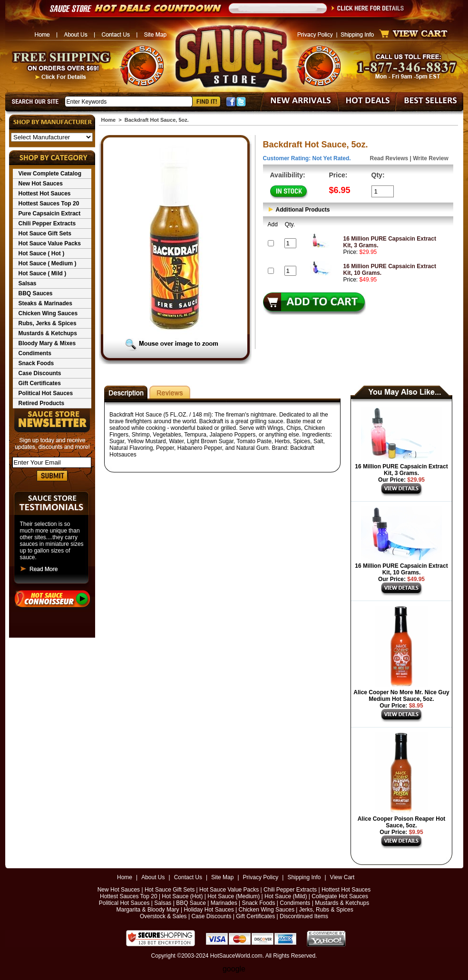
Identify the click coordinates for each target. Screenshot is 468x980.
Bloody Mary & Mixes (47, 343)
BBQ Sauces (36, 293)
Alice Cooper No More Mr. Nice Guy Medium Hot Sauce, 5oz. (401, 696)
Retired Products (42, 403)
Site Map (222, 877)
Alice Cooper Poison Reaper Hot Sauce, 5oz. (402, 822)
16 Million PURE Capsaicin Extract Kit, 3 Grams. (401, 470)
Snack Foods (36, 363)
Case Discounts (40, 373)
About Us (153, 877)
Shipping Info (304, 877)
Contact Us (188, 877)
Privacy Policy (261, 877)
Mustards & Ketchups (48, 333)
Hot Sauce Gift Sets (45, 233)
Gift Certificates (40, 383)
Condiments (35, 353)
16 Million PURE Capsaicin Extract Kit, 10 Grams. (401, 569)
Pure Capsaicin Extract (50, 213)
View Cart (342, 877)
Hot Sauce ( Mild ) (43, 273)
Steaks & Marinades (45, 303)
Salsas (28, 283)
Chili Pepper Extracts (47, 223)
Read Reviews (389, 158)
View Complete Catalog (50, 174)
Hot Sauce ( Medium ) (48, 263)
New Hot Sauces (41, 184)
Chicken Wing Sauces (48, 313)
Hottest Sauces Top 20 (49, 204)
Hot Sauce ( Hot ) (42, 253)
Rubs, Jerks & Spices (48, 323)
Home (109, 120)
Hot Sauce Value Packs (50, 243)
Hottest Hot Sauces (45, 194)
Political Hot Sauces (46, 393)
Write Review (430, 158)
